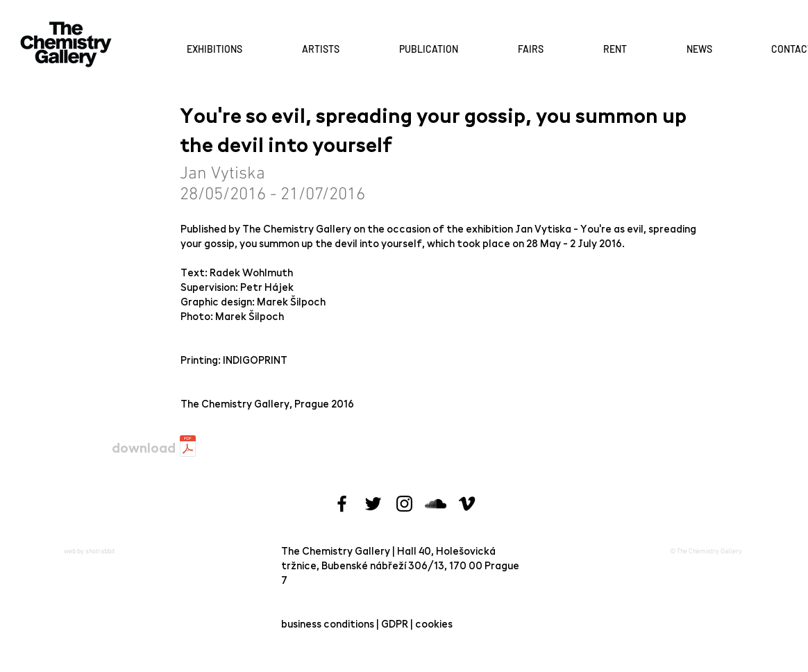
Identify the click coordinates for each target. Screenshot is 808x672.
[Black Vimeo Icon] (467, 504)
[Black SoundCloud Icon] (436, 504)
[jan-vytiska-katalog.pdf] (188, 447)
